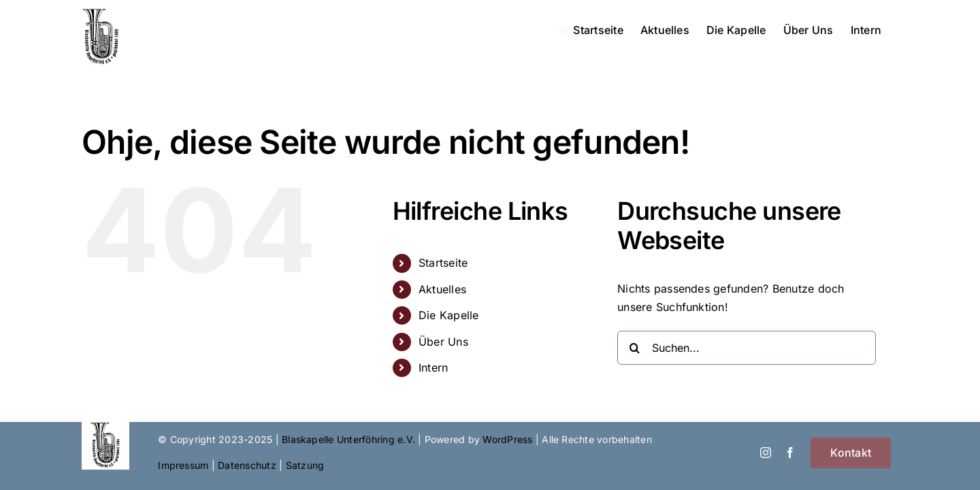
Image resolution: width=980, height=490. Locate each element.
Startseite (443, 263)
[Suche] (634, 348)
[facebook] (790, 453)
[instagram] (766, 453)
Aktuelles (442, 289)
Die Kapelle (449, 315)
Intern (433, 367)
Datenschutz (247, 465)
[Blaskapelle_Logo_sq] (105, 427)
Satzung (305, 465)
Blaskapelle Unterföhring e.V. (348, 439)
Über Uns (443, 342)
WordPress (507, 439)
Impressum (183, 465)
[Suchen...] (747, 348)
